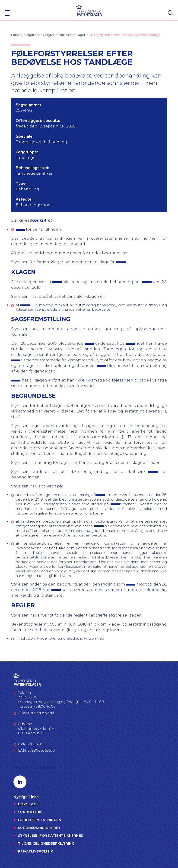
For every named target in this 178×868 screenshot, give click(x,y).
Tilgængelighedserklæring (46, 843)
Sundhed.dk (30, 812)
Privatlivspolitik (36, 851)
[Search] (171, 13)
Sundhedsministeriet (39, 828)
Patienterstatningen (40, 820)
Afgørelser (34, 35)
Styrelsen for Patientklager (65, 35)
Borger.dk (29, 804)
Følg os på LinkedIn (35, 768)
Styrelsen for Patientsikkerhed (51, 836)
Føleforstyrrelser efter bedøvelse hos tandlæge (125, 35)
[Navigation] (7, 13)
